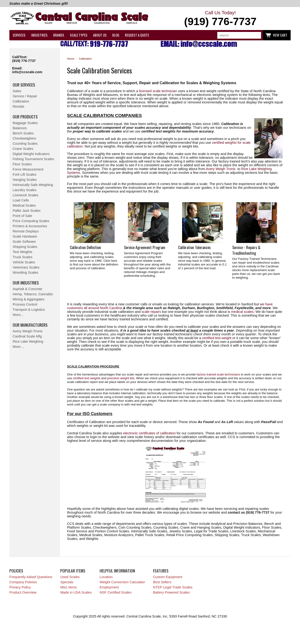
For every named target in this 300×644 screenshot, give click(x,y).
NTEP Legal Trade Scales (173, 587)
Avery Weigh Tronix (221, 169)
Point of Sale (22, 216)
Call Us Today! (220, 19)
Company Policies (23, 582)
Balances (20, 128)
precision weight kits (121, 378)
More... (18, 315)
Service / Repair (25, 96)
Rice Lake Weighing (28, 341)
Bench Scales (23, 133)
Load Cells (21, 200)
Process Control (25, 304)
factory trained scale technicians (218, 374)
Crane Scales (23, 149)
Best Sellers (162, 582)
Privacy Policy (20, 587)
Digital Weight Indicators (31, 154)
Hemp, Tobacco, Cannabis (33, 294)
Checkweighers (24, 138)
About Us (100, 35)
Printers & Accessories (30, 226)
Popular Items (73, 571)
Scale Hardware (25, 236)
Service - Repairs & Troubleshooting (246, 250)
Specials (67, 582)
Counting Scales (25, 144)
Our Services (24, 85)
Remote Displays (26, 231)
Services (19, 35)
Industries (39, 35)
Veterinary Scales (26, 267)
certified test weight (217, 338)
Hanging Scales (25, 180)
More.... (19, 347)
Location (106, 577)
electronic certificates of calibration (150, 433)
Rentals (19, 106)
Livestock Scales (25, 195)
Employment (109, 587)
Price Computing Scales (31, 221)
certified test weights (87, 378)
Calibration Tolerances (194, 247)
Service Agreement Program (145, 247)
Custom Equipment (168, 577)
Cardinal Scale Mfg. (28, 336)
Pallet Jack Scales (27, 211)
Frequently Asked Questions (31, 577)
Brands (59, 35)
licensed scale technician (158, 91)
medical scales (242, 312)
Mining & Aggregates (28, 299)
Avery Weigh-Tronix (28, 331)
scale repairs (151, 312)
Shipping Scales (25, 247)
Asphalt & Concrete (27, 289)
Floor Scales (22, 164)
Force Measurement (28, 169)
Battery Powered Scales (171, 592)
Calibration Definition (85, 247)
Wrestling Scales (25, 273)
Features (161, 571)
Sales (17, 91)
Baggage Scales (25, 123)
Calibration (21, 101)
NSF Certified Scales (116, 592)
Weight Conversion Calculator (122, 582)
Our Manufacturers (30, 325)
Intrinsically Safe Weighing (33, 185)
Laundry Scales (24, 190)
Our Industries (26, 283)
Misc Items (68, 587)
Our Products (25, 117)
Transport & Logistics (29, 310)
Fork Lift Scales (24, 174)
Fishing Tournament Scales (33, 159)
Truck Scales (22, 257)
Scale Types (79, 35)
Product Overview (23, 592)
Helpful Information (117, 571)
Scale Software (24, 242)
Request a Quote (137, 35)
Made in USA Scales (76, 592)
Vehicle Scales (24, 262)
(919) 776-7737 (24, 61)
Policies (16, 571)
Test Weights (22, 252)
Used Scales (70, 577)
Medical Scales (24, 205)
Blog (116, 35)
